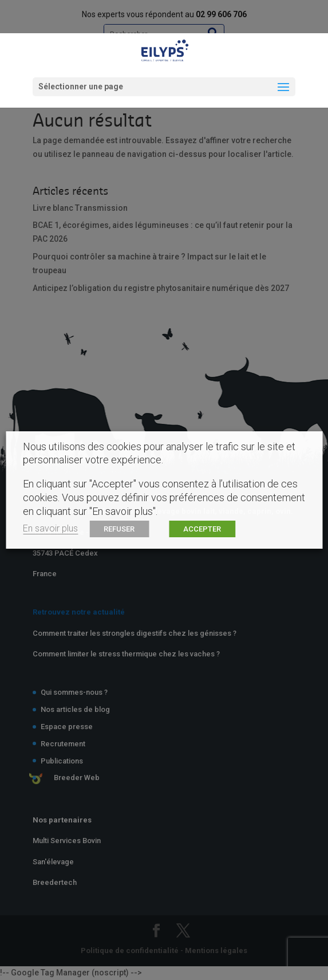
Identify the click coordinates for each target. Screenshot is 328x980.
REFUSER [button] (119, 529)
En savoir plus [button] (50, 528)
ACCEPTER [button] (202, 529)
